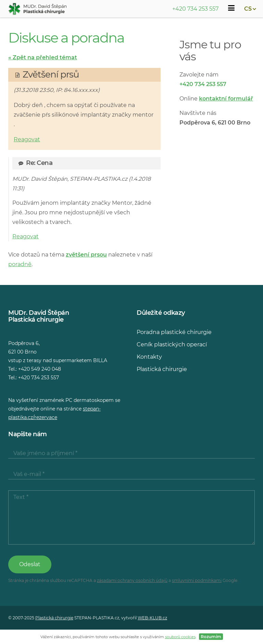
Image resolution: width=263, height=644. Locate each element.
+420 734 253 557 (195, 9)
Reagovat (27, 139)
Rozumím (211, 637)
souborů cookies (180, 637)
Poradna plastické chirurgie (174, 332)
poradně (20, 264)
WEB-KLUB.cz (152, 618)
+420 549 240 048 (40, 369)
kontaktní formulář (226, 99)
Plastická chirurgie (162, 369)
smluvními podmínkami (197, 580)
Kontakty (149, 357)
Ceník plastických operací (172, 344)
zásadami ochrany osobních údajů (132, 580)
